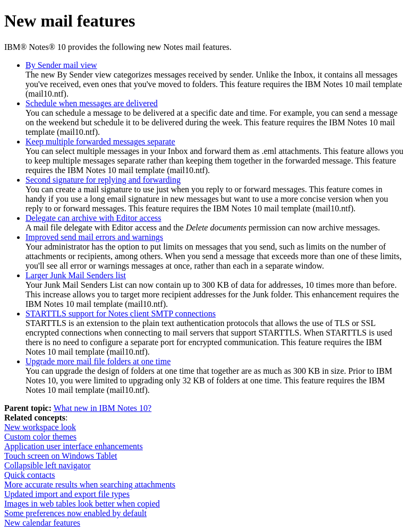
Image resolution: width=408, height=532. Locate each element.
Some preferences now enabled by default (75, 513)
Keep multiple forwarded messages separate (100, 141)
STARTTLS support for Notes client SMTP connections (121, 314)
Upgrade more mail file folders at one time (98, 361)
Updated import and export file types (67, 494)
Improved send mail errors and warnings (94, 237)
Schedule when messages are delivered (92, 103)
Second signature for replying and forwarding (103, 180)
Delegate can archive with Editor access (93, 218)
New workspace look (40, 427)
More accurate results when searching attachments (90, 484)
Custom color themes (40, 437)
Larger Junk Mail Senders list (76, 275)
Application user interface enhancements (74, 446)
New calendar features (42, 523)
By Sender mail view (61, 65)
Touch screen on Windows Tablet (61, 456)
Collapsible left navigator (48, 465)
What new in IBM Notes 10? (103, 408)
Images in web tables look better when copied (82, 504)
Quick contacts (30, 475)
